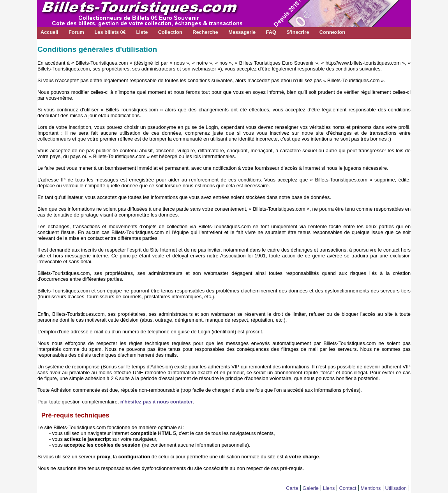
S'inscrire (298, 32)
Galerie (311, 488)
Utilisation (396, 488)
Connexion (332, 32)
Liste (142, 32)
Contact (347, 488)
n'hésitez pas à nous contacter (157, 402)
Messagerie (242, 32)
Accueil (49, 32)
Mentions (371, 488)
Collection (170, 32)
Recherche (205, 32)
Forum (76, 32)
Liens (329, 488)
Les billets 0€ (110, 32)
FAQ (271, 32)
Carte (292, 488)
